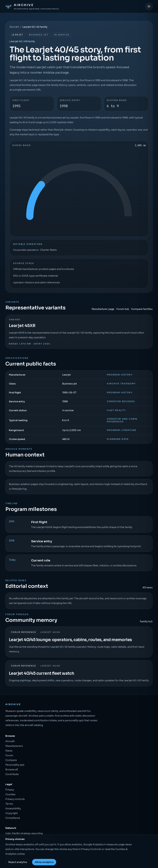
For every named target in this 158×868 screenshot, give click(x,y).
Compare (11, 760)
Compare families (142, 309)
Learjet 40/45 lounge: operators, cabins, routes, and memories (70, 640)
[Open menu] (149, 6)
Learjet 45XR (22, 326)
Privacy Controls (91, 849)
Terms (9, 804)
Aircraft (14, 27)
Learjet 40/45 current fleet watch (42, 673)
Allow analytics (44, 862)
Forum (9, 755)
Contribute (12, 774)
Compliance (13, 818)
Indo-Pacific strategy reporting (24, 833)
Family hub (146, 621)
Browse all (12, 770)
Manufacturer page (103, 309)
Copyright (12, 813)
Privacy (10, 790)
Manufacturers (14, 746)
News (9, 751)
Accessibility (13, 809)
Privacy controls (15, 799)
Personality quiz (15, 765)
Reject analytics (18, 862)
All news (148, 588)
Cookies (10, 794)
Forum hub (123, 309)
